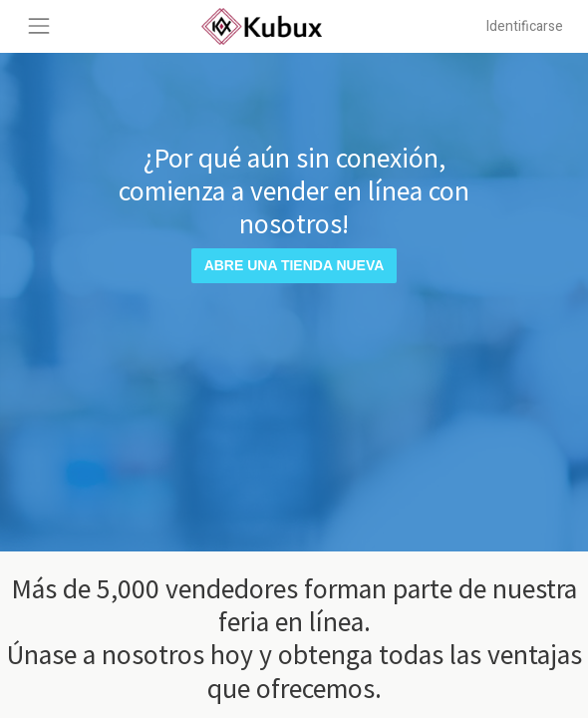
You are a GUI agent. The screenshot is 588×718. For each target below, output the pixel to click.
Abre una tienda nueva (294, 265)
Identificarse (525, 26)
